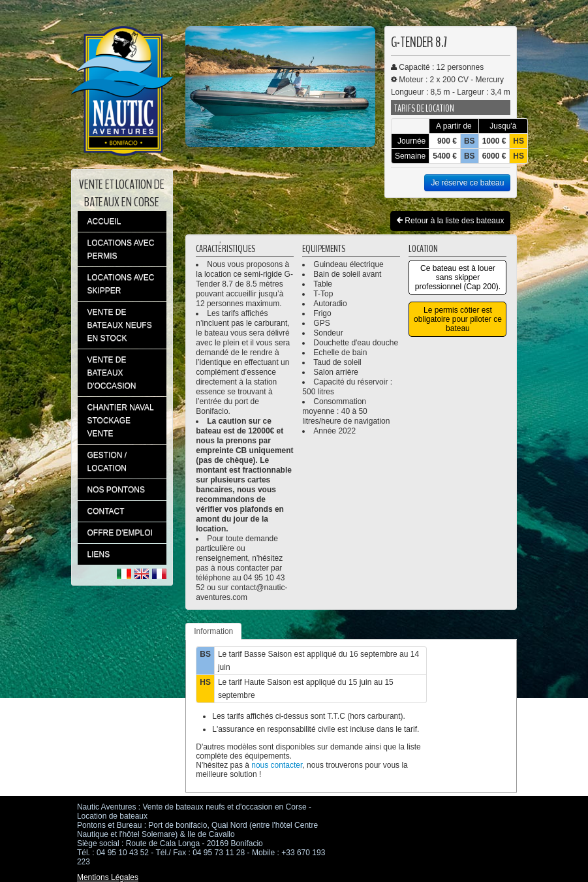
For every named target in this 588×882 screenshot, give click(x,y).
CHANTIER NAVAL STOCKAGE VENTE (121, 420)
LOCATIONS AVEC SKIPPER (121, 284)
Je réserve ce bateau (467, 183)
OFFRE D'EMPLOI (120, 533)
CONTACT (106, 511)
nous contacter (277, 765)
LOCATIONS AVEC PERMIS (121, 249)
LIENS (99, 554)
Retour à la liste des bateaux (450, 221)
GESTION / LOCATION (107, 462)
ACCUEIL (104, 221)
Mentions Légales (108, 877)
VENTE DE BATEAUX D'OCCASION (112, 373)
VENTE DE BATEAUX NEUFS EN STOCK (120, 325)
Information (213, 631)
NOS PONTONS (116, 490)
